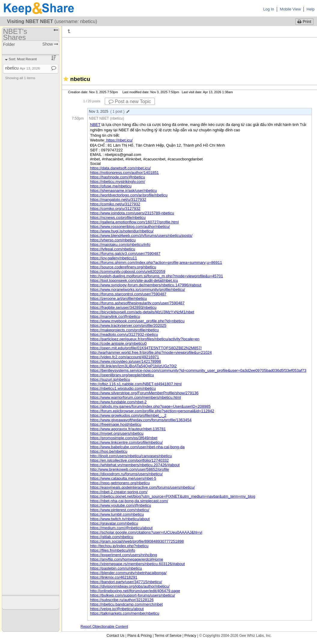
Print (304, 22)
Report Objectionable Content (104, 627)
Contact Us (115, 636)
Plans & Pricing (139, 636)
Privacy (190, 636)
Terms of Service (168, 636)
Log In (269, 9)
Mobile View (290, 9)
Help (311, 9)
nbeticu (23, 68)
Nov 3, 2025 (109, 112)
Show (50, 44)
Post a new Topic (130, 101)
